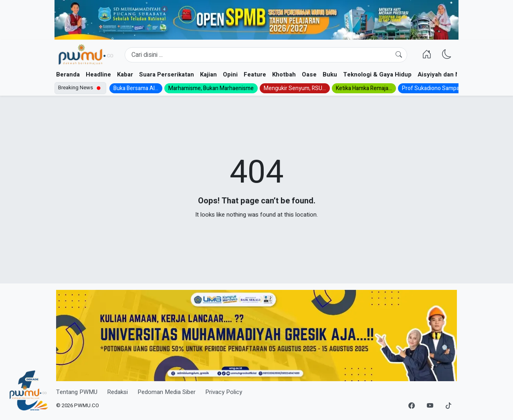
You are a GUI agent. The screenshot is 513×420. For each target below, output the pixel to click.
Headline (98, 74)
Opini (230, 74)
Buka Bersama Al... (136, 88)
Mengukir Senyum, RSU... (295, 88)
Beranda (68, 74)
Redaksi (117, 392)
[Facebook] (412, 406)
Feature (255, 74)
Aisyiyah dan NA (441, 74)
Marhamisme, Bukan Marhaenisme (211, 88)
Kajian (208, 74)
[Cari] (399, 55)
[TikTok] (448, 406)
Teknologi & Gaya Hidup (377, 74)
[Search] (266, 55)
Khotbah (284, 74)
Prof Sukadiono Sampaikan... (437, 88)
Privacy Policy (224, 392)
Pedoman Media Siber (167, 392)
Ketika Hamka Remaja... (364, 88)
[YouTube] (430, 406)
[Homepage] (86, 55)
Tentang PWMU (77, 392)
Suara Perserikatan (167, 74)
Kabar (125, 74)
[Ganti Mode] (447, 55)
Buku (330, 74)
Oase (309, 74)
